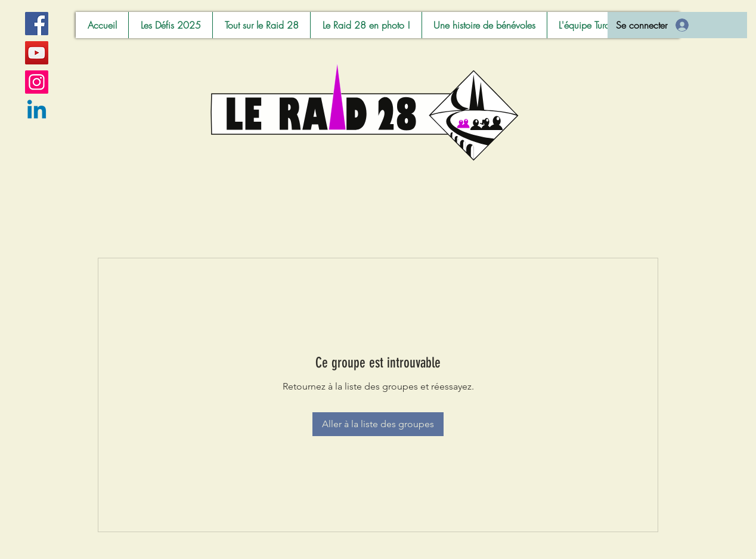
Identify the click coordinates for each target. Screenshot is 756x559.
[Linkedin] (37, 111)
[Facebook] (37, 24)
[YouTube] (37, 53)
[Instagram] (37, 82)
